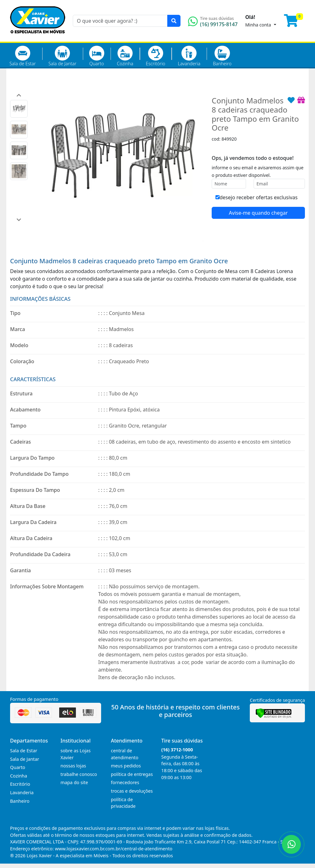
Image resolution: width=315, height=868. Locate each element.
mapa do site (74, 782)
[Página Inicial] (38, 38)
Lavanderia (189, 56)
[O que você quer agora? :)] (120, 21)
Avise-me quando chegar (258, 213)
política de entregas (132, 774)
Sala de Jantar (63, 56)
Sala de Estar (23, 56)
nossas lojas (73, 766)
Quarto (97, 56)
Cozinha (125, 56)
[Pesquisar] (174, 21)
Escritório (155, 56)
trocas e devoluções (132, 791)
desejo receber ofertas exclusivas (257, 197)
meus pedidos (126, 766)
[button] (19, 95)
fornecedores (125, 782)
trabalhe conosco (79, 774)
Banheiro (222, 56)
